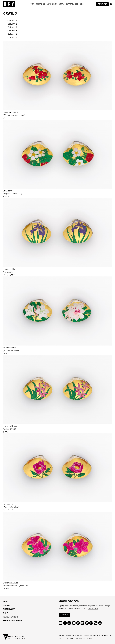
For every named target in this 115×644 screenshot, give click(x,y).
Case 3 (10, 13)
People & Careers (11, 617)
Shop (82, 4)
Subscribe (65, 615)
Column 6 (12, 38)
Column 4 (12, 31)
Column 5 (12, 34)
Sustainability (9, 609)
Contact (7, 606)
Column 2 (12, 24)
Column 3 (12, 27)
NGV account (93, 608)
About (6, 602)
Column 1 (12, 21)
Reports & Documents (13, 621)
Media (6, 613)
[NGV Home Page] (9, 4)
